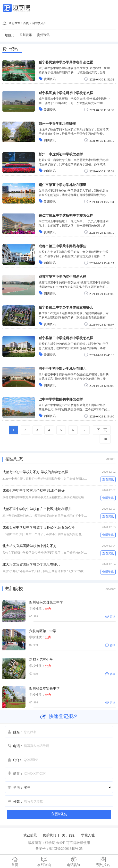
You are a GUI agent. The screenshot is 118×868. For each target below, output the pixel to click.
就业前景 (30, 835)
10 (105, 439)
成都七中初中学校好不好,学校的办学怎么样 (35, 472)
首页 (26, 23)
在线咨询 (44, 862)
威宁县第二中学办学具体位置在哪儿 (66, 307)
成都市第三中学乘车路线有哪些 (62, 246)
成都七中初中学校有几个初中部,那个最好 (34, 491)
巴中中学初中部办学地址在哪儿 (62, 369)
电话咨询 (74, 862)
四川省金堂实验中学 (44, 688)
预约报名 (103, 862)
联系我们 (49, 835)
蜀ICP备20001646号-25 (66, 849)
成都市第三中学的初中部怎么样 (62, 277)
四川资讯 (26, 35)
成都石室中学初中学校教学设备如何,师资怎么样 (39, 527)
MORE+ (111, 459)
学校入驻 (88, 835)
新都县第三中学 (41, 660)
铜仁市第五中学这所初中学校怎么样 (66, 216)
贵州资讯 (43, 35)
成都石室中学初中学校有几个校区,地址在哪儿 (37, 509)
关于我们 (69, 835)
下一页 (102, 430)
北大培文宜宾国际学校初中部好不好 (30, 546)
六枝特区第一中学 (43, 631)
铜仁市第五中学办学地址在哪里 (62, 185)
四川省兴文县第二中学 (46, 602)
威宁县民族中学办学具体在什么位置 (66, 62)
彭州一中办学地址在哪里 (57, 124)
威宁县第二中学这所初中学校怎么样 (66, 338)
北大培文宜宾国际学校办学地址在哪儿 (31, 564)
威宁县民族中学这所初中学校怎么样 (66, 93)
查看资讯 (108, 479)
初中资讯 (38, 23)
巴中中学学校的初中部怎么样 (61, 399)
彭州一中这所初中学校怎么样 (61, 154)
